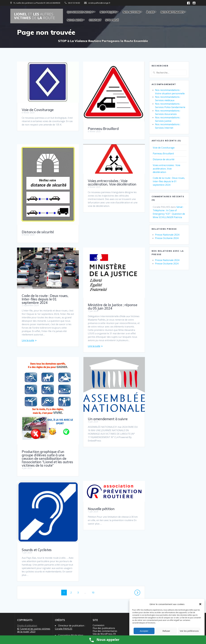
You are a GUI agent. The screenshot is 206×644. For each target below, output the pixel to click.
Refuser (166, 631)
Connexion (98, 587)
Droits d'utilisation (27, 588)
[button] (200, 604)
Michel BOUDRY (63, 601)
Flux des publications (104, 590)
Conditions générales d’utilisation (29, 614)
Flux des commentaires (105, 593)
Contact (95, 20)
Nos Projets (108, 12)
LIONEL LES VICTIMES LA (34, 16)
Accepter (144, 631)
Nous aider (75, 20)
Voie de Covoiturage (38, 110)
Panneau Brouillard (103, 129)
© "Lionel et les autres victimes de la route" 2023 (34, 592)
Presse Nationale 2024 (167, 235)
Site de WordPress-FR (104, 596)
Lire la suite (94, 310)
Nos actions (131, 12)
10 (94, 555)
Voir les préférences (189, 631)
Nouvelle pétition (101, 472)
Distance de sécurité (38, 223)
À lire (150, 12)
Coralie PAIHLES (64, 591)
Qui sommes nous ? (80, 12)
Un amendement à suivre (42, 410)
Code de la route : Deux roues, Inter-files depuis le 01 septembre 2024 (111, 269)
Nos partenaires (172, 12)
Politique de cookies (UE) (30, 618)
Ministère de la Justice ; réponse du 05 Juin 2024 (46, 298)
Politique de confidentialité (31, 621)
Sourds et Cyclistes (37, 512)
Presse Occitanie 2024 (167, 238)
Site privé (112, 20)
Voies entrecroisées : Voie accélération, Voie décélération (112, 183)
